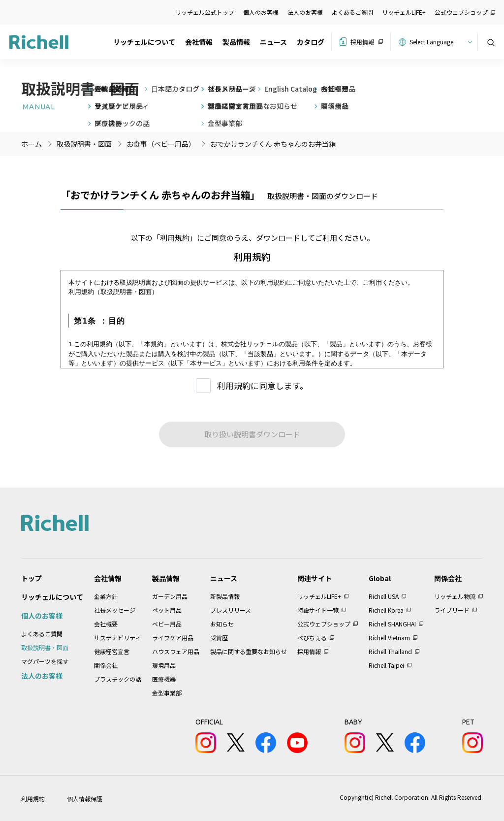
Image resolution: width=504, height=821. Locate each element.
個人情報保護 (85, 799)
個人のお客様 (261, 12)
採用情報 (362, 42)
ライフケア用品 (173, 638)
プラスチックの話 (118, 679)
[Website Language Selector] (439, 42)
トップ (31, 578)
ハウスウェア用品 (176, 651)
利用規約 (33, 799)
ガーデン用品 (170, 596)
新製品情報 (225, 596)
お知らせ (222, 624)
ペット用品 (167, 610)
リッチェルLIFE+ (404, 12)
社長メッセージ (115, 610)
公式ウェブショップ (461, 12)
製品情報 (236, 42)
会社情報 (199, 42)
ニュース (273, 42)
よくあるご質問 (352, 12)
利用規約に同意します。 (263, 385)
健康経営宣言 (112, 651)
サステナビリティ (117, 638)
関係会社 (106, 665)
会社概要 (106, 624)
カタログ (311, 42)
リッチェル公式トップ (205, 12)
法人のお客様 (305, 12)
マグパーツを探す (45, 661)
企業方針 (106, 596)
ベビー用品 (167, 624)
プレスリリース (231, 610)
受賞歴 (219, 638)
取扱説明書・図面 (45, 647)
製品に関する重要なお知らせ (249, 651)
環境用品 (164, 665)
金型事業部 (167, 693)
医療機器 (164, 679)
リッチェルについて (144, 42)
